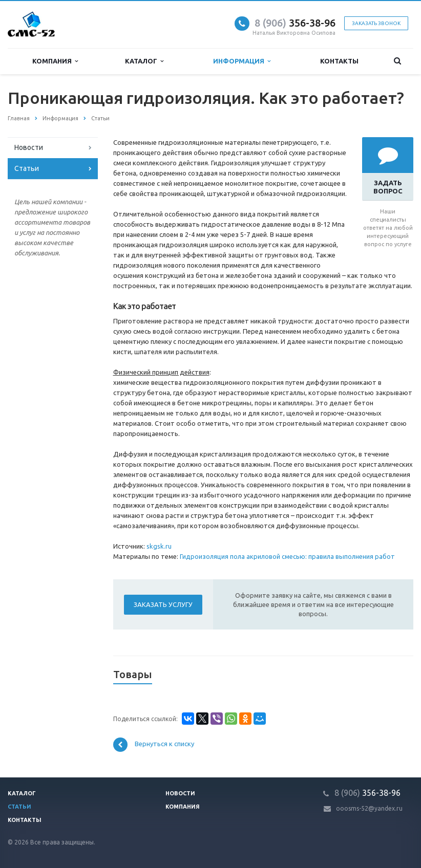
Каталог (144, 61)
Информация (242, 61)
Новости (29, 147)
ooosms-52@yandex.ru (369, 808)
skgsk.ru (159, 546)
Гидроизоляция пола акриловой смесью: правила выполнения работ (287, 556)
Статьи (27, 168)
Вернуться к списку (154, 745)
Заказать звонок (376, 23)
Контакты (339, 61)
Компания (55, 61)
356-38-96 (295, 23)
